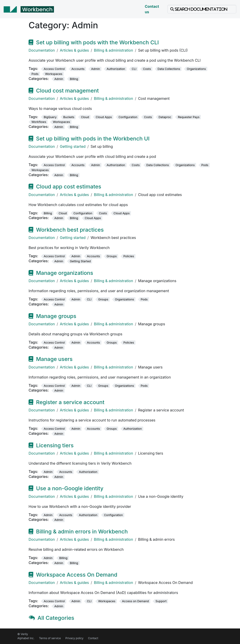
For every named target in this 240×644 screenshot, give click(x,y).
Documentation (42, 50)
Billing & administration (113, 50)
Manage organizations (65, 273)
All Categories (56, 618)
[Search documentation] (202, 9)
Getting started (73, 146)
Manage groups (56, 316)
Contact (93, 638)
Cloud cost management (67, 91)
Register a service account (70, 402)
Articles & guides (74, 50)
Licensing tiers (55, 445)
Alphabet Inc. (26, 638)
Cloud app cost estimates (69, 187)
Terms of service (50, 638)
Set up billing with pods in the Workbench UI (93, 139)
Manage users (54, 359)
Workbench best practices (70, 230)
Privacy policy (74, 638)
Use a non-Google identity (70, 488)
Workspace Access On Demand (77, 575)
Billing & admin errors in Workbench (82, 531)
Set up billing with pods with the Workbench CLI (97, 42)
